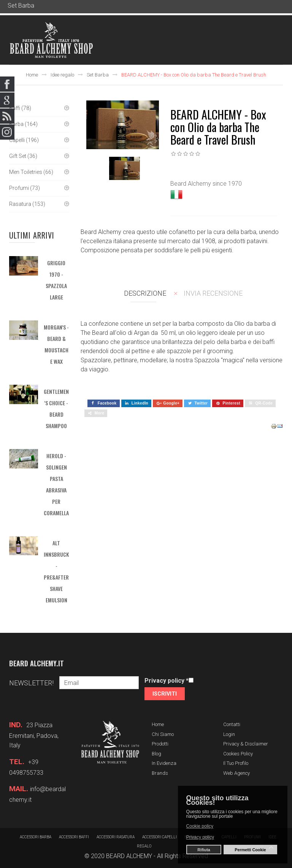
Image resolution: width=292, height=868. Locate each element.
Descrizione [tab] (145, 293)
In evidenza (164, 763)
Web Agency (236, 773)
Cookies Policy (238, 754)
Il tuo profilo (236, 763)
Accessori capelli (159, 837)
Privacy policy (167, 681)
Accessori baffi (74, 837)
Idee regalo (62, 75)
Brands (160, 773)
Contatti (232, 724)
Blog (156, 754)
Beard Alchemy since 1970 (206, 184)
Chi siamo (163, 734)
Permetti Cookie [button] (250, 850)
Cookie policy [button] (200, 826)
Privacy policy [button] (200, 837)
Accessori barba (36, 837)
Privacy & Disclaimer (246, 744)
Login (229, 734)
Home (32, 75)
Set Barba (98, 75)
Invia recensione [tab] (213, 293)
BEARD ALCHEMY (129, 856)
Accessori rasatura (116, 837)
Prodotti (160, 744)
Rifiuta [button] (204, 850)
